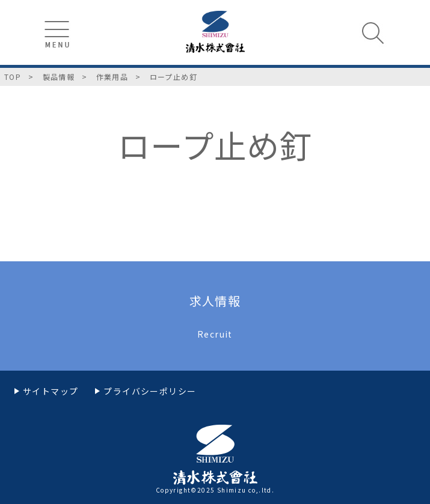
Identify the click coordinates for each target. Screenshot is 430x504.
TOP (13, 77)
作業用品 (112, 77)
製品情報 (59, 77)
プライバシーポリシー (150, 391)
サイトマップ (51, 391)
